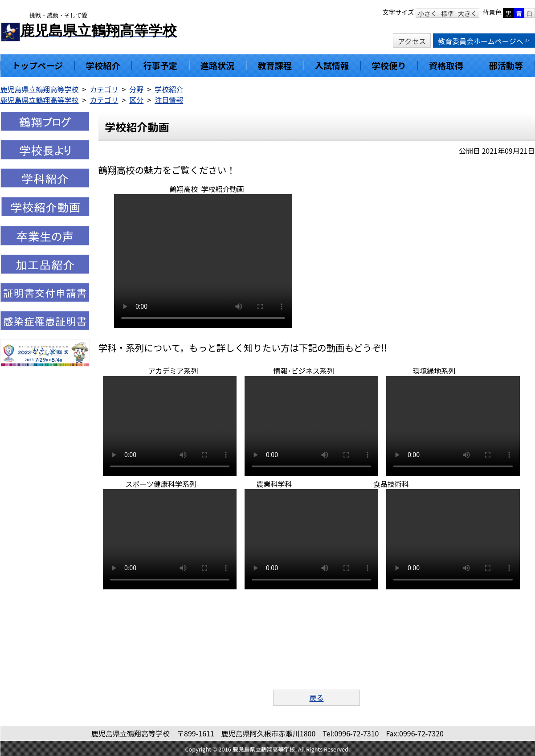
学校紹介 (169, 89)
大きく (468, 13)
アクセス (412, 41)
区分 (136, 100)
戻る (316, 698)
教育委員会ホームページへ (484, 41)
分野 (136, 89)
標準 (447, 13)
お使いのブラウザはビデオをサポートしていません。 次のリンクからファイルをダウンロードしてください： (203, 261)
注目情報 (169, 100)
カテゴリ (104, 89)
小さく (427, 13)
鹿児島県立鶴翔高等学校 (40, 89)
